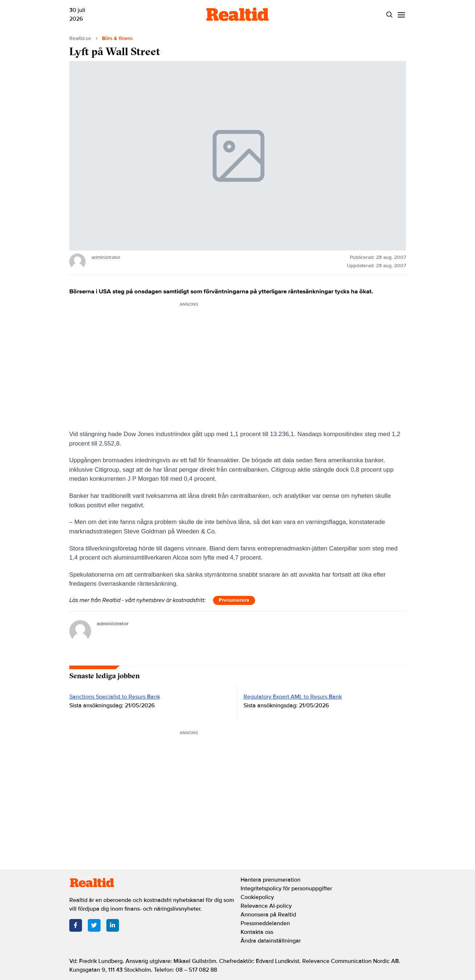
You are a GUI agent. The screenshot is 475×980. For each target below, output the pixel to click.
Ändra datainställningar (271, 941)
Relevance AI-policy (266, 906)
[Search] (390, 15)
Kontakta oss (257, 932)
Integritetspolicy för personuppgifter (286, 888)
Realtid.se (80, 38)
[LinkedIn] (113, 925)
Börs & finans (117, 38)
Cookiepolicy (257, 897)
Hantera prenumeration (271, 880)
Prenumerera (234, 600)
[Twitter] (94, 925)
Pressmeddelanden (265, 923)
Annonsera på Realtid (268, 915)
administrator (113, 624)
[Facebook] (76, 925)
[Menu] (402, 15)
